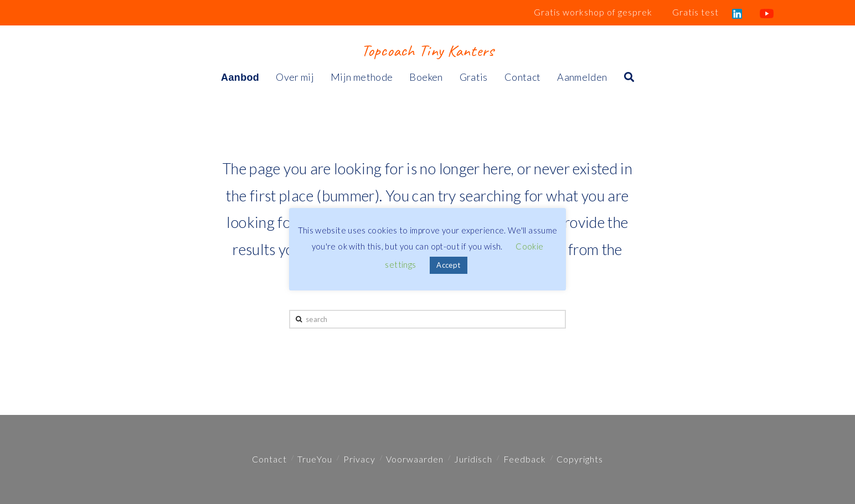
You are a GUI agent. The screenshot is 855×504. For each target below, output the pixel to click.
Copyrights (580, 459)
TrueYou (315, 459)
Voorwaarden (415, 459)
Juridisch (473, 459)
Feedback (525, 459)
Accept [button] (448, 265)
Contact (269, 459)
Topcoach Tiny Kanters (427, 50)
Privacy (359, 459)
